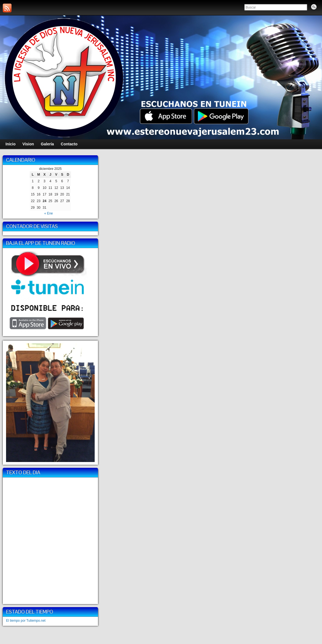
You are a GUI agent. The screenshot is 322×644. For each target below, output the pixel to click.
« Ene (49, 213)
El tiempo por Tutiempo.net (26, 621)
